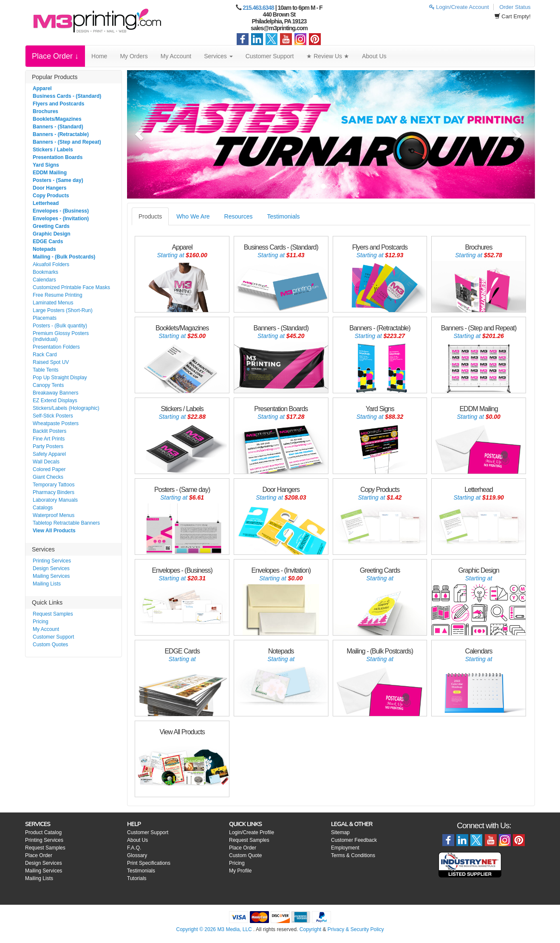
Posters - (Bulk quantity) (60, 326)
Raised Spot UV (51, 362)
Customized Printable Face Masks (71, 287)
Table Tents (46, 370)
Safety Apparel (49, 454)
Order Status (515, 7)
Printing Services (52, 561)
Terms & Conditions (353, 855)
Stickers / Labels (53, 150)
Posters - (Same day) (58, 180)
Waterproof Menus (54, 515)
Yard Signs (46, 165)
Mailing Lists (47, 584)
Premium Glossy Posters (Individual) (61, 336)
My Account (176, 56)
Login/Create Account (459, 7)
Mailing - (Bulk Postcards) (64, 257)
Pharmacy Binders (54, 492)
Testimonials (284, 216)
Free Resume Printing (58, 295)
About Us (374, 56)
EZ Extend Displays (55, 400)
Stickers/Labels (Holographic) (66, 408)
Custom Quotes (50, 645)
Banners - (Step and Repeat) (67, 142)
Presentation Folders (56, 347)
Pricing (41, 622)
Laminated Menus (53, 303)
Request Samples (53, 614)
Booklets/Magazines (57, 119)
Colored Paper (49, 469)
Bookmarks (45, 272)
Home (99, 56)
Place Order (39, 855)
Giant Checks (48, 477)
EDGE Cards (48, 241)
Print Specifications (149, 863)
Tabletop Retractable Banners (66, 523)
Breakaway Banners (55, 393)
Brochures (45, 111)
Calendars (44, 280)
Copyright (310, 929)
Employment (345, 848)
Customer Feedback (354, 840)
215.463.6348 (258, 8)
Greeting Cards (51, 226)
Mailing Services (51, 576)
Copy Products (51, 196)
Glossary (137, 855)
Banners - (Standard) (58, 127)
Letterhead (46, 203)
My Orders (134, 56)
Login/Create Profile (252, 832)
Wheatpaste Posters (56, 423)
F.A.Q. (134, 848)
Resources (239, 216)
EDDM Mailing (50, 173)
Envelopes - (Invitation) (61, 219)
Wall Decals (46, 462)
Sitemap (340, 832)
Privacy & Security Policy (356, 929)
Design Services (51, 568)
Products (150, 216)
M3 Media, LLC (234, 929)
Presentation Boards (58, 157)
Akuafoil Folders (51, 264)
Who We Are (193, 216)
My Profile (240, 871)
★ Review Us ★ (328, 56)
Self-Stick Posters (53, 416)
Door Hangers (49, 188)
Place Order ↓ (55, 56)
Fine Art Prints (49, 439)
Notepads (44, 249)
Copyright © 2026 (197, 929)
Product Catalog (43, 832)
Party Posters (48, 446)
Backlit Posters (49, 431)
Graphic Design (52, 234)
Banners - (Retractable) (61, 134)
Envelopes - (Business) (61, 211)
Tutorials (137, 878)
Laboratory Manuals (55, 500)
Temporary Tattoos (54, 485)
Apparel (42, 88)
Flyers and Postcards (58, 104)
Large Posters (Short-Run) (63, 310)
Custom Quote (245, 855)
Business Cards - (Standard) (67, 96)
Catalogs (43, 508)
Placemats (45, 318)
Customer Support (270, 56)
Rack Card (45, 355)
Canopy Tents (48, 385)
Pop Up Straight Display (60, 378)
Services (218, 56)
